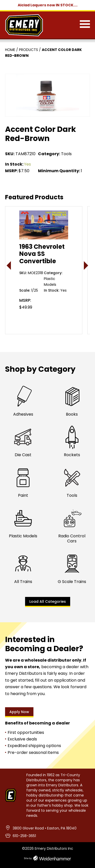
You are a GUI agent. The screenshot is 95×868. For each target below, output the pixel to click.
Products (29, 50)
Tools (66, 154)
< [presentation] (9, 265)
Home (10, 50)
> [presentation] (86, 265)
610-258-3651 (24, 836)
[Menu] (85, 25)
